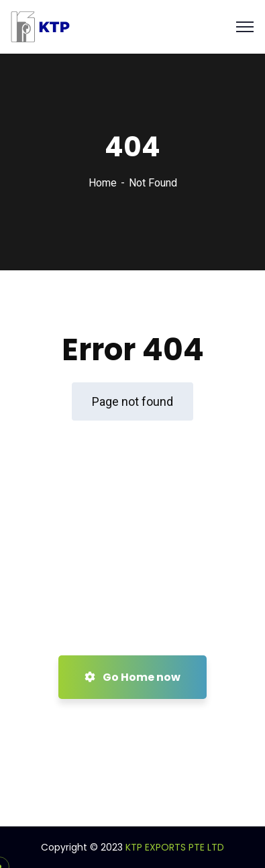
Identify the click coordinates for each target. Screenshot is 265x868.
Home (103, 183)
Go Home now (132, 677)
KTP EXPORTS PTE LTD (175, 847)
